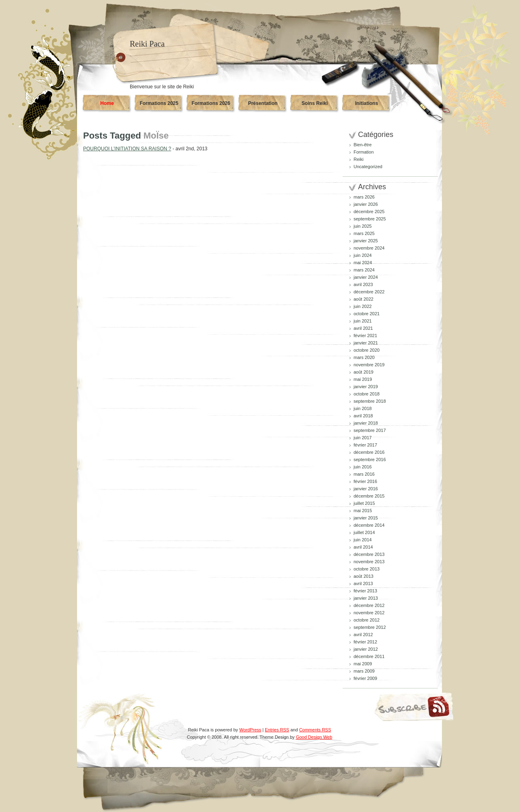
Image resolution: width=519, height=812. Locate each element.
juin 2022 (363, 306)
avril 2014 (363, 547)
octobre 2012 (367, 620)
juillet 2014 (364, 532)
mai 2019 (363, 379)
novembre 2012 (369, 613)
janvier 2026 (366, 204)
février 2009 (365, 678)
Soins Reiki (315, 103)
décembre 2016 (369, 452)
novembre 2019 (369, 365)
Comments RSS (315, 730)
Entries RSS (277, 730)
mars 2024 (364, 270)
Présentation (263, 103)
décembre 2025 (369, 212)
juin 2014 (363, 540)
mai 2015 (363, 511)
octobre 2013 (367, 569)
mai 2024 (363, 263)
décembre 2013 (369, 554)
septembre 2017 (370, 430)
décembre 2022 (369, 292)
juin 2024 (363, 255)
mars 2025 (364, 233)
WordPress (250, 730)
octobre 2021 (367, 314)
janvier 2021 (366, 343)
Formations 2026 (211, 103)
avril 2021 (363, 328)
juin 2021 (363, 321)
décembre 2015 (369, 496)
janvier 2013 (366, 598)
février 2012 (365, 642)
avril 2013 (363, 583)
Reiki (358, 159)
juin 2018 (363, 408)
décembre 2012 (369, 605)
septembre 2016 (370, 459)
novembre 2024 (369, 248)
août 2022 (364, 299)
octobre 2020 (367, 350)
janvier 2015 (366, 518)
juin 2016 (363, 467)
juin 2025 (363, 226)
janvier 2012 (366, 649)
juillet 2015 (364, 503)
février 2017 (365, 445)
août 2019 (364, 372)
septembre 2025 (370, 219)
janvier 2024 (366, 277)
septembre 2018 (370, 401)
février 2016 (365, 481)
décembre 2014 (369, 525)
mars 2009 (364, 671)
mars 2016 (364, 474)
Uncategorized (368, 167)
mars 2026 (364, 197)
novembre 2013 (369, 562)
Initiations (367, 103)
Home (107, 103)
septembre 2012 (370, 627)
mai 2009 (363, 664)
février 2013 (365, 591)
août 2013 (364, 576)
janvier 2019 (366, 387)
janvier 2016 (366, 489)
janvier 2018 (366, 423)
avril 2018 (363, 416)
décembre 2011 (369, 656)
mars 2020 (364, 357)
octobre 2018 (367, 394)
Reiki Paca (147, 44)
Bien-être (363, 145)
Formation (364, 152)
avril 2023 (363, 284)
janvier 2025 (366, 241)
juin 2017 (363, 438)
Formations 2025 (159, 103)
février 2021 (365, 335)
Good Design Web (314, 737)
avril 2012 (363, 635)
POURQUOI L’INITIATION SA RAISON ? (127, 149)
